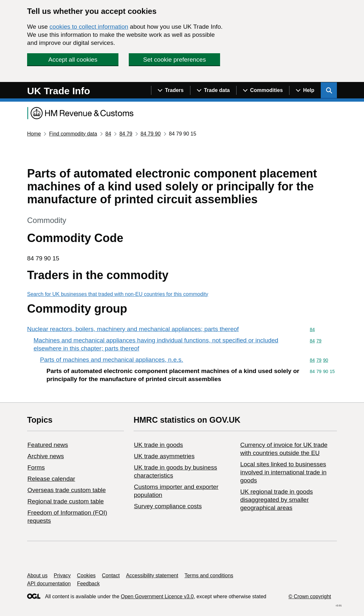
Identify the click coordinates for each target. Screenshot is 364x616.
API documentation (49, 584)
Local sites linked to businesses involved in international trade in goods (283, 472)
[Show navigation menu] (171, 90)
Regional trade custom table (66, 501)
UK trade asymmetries (164, 456)
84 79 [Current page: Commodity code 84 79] (126, 134)
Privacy (62, 576)
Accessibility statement (152, 576)
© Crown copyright (310, 596)
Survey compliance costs (168, 506)
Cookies (86, 576)
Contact (111, 576)
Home (34, 134)
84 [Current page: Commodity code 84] (108, 134)
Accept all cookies (73, 60)
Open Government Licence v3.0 (157, 596)
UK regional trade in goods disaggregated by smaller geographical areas (276, 500)
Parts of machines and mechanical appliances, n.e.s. (112, 360)
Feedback (88, 584)
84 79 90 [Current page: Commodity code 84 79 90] (151, 134)
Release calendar (51, 479)
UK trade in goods (158, 445)
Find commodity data (73, 134)
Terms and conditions (209, 576)
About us (37, 576)
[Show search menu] (329, 90)
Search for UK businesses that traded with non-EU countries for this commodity (118, 294)
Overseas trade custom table (67, 490)
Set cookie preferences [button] (175, 60)
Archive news (46, 456)
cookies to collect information (89, 27)
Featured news (48, 445)
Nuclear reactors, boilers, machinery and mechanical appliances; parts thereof (133, 329)
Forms (36, 467)
